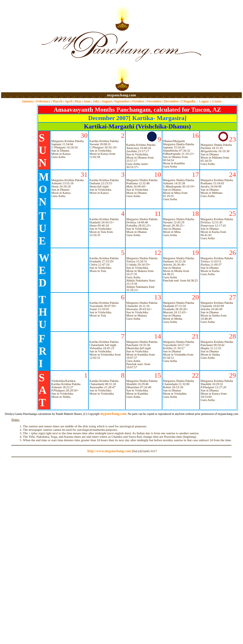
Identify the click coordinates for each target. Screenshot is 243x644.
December (172, 101)
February (43, 101)
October (138, 101)
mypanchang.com (121, 95)
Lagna (204, 101)
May (78, 101)
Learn (217, 101)
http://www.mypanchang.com (109, 451)
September (122, 101)
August (106, 101)
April (68, 101)
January (28, 101)
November (154, 101)
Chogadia (188, 101)
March (57, 101)
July (96, 101)
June (87, 101)
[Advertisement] (20, 46)
